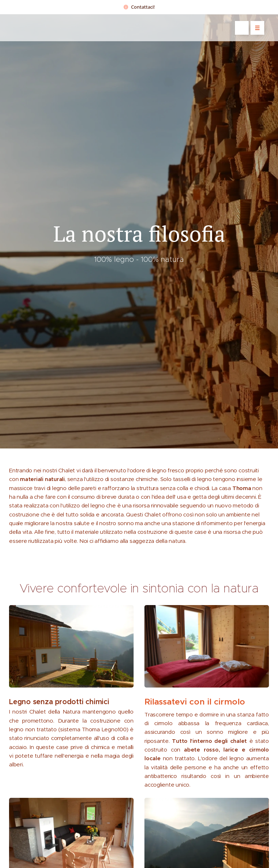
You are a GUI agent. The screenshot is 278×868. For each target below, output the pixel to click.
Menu (255, 28)
